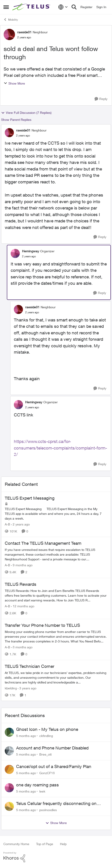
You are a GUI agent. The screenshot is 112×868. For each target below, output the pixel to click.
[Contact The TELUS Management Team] (56, 554)
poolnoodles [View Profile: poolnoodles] (48, 810)
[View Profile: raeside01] (9, 34)
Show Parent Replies (16, 120)
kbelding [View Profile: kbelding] (11, 688)
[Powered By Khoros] (56, 857)
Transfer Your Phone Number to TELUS (42, 625)
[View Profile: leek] (9, 788)
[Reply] (101, 99)
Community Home (16, 844)
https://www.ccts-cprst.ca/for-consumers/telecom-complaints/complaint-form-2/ (60, 448)
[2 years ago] (20, 524)
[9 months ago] (22, 565)
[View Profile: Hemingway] (15, 253)
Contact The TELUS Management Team (43, 543)
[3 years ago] (27, 688)
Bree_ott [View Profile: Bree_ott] (45, 754)
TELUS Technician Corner (30, 666)
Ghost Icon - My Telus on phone (47, 729)
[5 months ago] (26, 736)
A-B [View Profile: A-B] (7, 524)
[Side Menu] (6, 7)
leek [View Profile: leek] (42, 791)
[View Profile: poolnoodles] (9, 806)
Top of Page (45, 844)
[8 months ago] (22, 647)
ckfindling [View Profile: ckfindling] (46, 736)
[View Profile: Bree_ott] (9, 751)
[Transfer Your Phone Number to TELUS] (56, 636)
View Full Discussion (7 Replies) (26, 113)
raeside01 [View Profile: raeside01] (24, 32)
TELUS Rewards (21, 584)
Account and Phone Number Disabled (52, 748)
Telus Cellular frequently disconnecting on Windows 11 (56, 804)
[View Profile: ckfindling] (9, 732)
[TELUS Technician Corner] (56, 677)
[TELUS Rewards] (56, 595)
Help (63, 844)
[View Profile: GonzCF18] (9, 769)
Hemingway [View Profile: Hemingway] (31, 251)
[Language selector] (63, 7)
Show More (14, 83)
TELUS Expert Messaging (30, 498)
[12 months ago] (23, 606)
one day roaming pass (37, 785)
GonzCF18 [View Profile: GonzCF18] (47, 773)
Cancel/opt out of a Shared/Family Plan (54, 766)
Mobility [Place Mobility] (11, 19)
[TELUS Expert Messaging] (56, 513)
